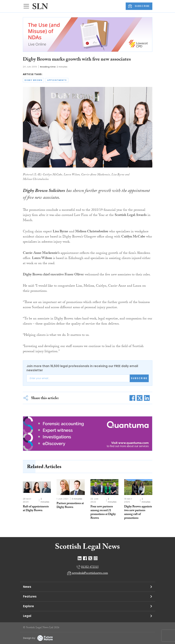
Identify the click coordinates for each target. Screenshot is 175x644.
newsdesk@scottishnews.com (90, 573)
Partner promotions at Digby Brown (70, 506)
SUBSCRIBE (139, 6)
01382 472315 (90, 567)
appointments (57, 80)
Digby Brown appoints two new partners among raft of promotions (138, 513)
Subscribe (139, 378)
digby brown (34, 80)
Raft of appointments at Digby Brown (36, 509)
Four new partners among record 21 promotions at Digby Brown (103, 513)
